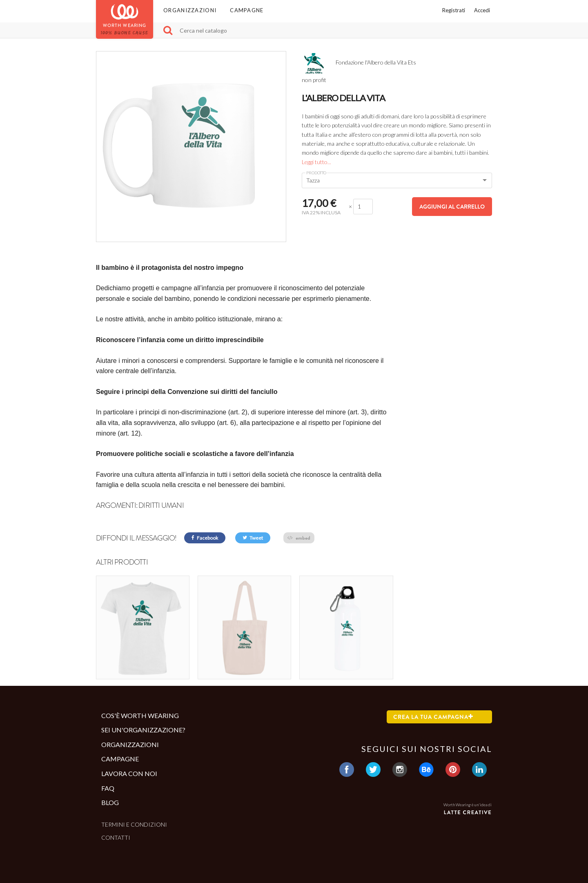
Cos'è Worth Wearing (140, 715)
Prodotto (316, 173)
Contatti (116, 837)
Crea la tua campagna (433, 716)
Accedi (482, 10)
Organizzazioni (190, 10)
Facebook (205, 538)
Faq (108, 788)
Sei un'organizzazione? (143, 730)
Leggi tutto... (316, 162)
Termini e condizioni (134, 824)
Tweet (253, 538)
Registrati (454, 10)
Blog (110, 802)
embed (299, 538)
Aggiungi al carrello (452, 207)
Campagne (247, 10)
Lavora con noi (129, 773)
